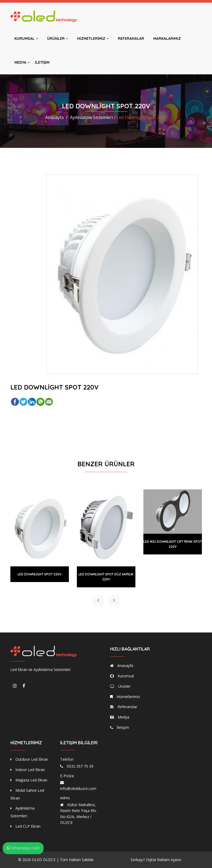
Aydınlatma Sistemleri (22, 812)
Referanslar (131, 39)
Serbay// (138, 860)
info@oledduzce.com (78, 788)
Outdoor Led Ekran (29, 759)
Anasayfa (54, 117)
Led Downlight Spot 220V (40, 574)
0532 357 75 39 (80, 766)
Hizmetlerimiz (93, 39)
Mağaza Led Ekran (29, 780)
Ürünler (58, 39)
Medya (22, 62)
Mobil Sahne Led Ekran (27, 794)
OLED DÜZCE (44, 860)
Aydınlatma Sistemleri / (93, 117)
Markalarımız (167, 39)
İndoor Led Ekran (28, 770)
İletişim (42, 62)
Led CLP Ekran (25, 826)
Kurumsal (26, 39)
